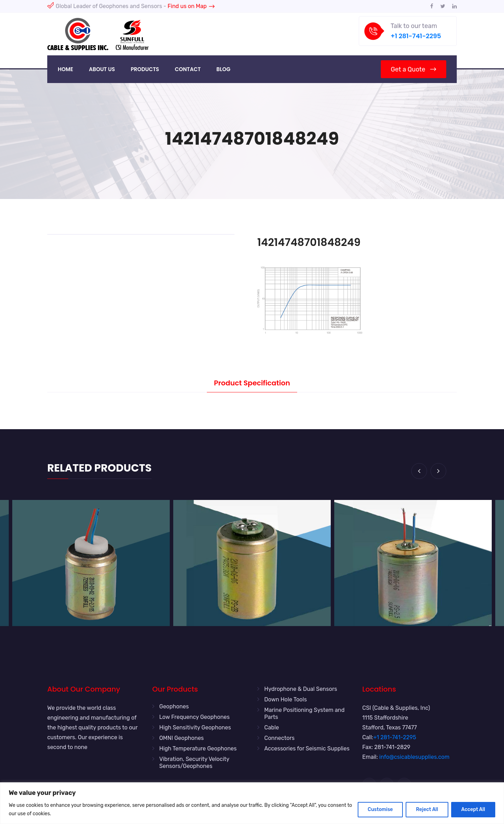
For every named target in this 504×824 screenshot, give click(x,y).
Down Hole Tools (286, 699)
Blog (223, 69)
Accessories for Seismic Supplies (307, 749)
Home (65, 69)
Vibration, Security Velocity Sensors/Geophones (194, 763)
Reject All (427, 809)
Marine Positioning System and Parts (304, 713)
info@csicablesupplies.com (415, 757)
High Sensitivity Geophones (195, 727)
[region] (252, 803)
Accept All (473, 809)
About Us (102, 69)
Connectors (279, 738)
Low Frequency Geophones (194, 717)
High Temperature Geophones (198, 749)
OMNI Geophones (181, 738)
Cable (272, 727)
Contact (188, 69)
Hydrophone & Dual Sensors (301, 689)
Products (145, 69)
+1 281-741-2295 (416, 36)
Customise (380, 809)
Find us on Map (191, 6)
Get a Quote (414, 69)
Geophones (174, 706)
